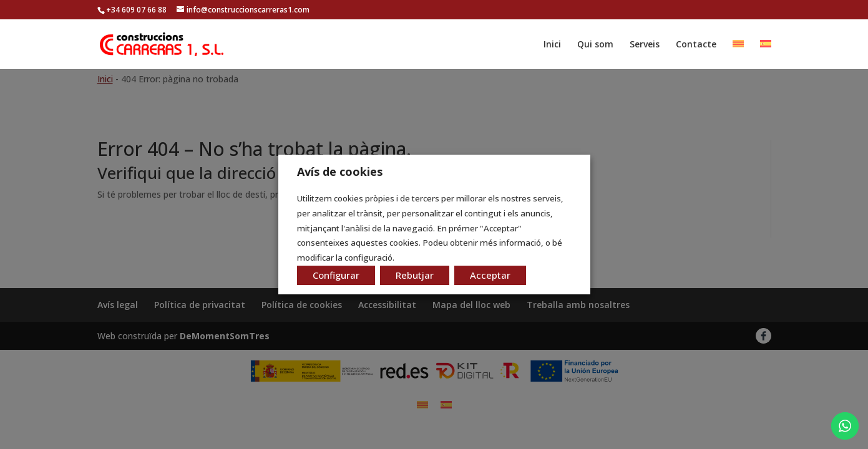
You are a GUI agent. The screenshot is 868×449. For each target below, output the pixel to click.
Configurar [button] (336, 275)
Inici (552, 45)
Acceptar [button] (490, 275)
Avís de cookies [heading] (340, 171)
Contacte (696, 45)
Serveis (645, 45)
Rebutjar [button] (415, 275)
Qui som (595, 45)
